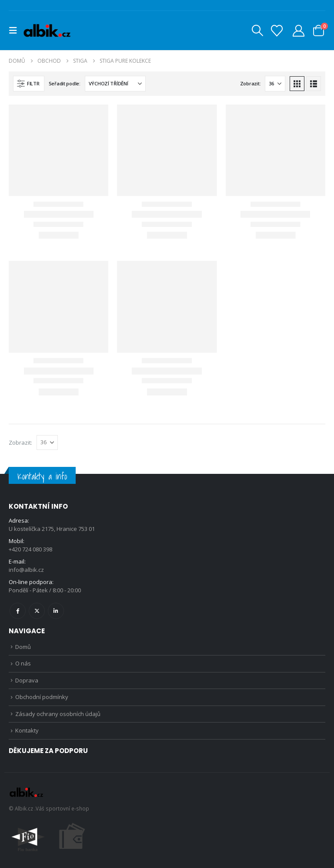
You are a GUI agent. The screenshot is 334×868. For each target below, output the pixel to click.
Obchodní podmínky (42, 697)
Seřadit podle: (65, 83)
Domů (23, 647)
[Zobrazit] (275, 84)
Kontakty (27, 730)
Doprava (27, 680)
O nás (23, 663)
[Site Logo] (47, 31)
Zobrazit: (250, 83)
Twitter (37, 611)
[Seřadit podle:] (115, 84)
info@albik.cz (26, 570)
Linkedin (56, 611)
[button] (16, 30)
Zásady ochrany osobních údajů (58, 714)
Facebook (18, 611)
